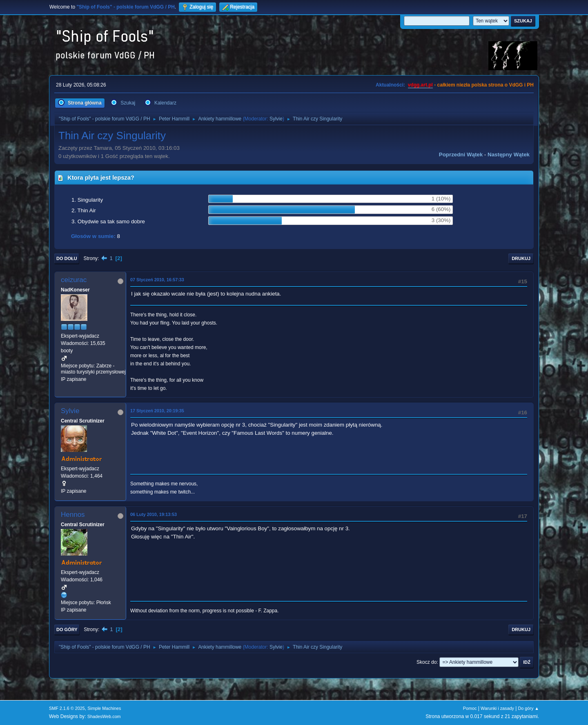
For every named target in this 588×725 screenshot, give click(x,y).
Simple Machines (104, 708)
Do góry (67, 629)
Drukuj (521, 258)
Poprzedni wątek (461, 155)
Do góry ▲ (529, 708)
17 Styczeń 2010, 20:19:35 (157, 411)
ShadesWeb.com (104, 716)
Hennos (73, 515)
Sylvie (276, 119)
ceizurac (74, 280)
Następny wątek (509, 155)
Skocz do (427, 662)
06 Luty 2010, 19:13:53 (154, 514)
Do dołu (67, 258)
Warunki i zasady (497, 708)
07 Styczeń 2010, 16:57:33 (157, 280)
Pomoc (470, 708)
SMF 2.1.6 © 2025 (67, 708)
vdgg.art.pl (420, 85)
